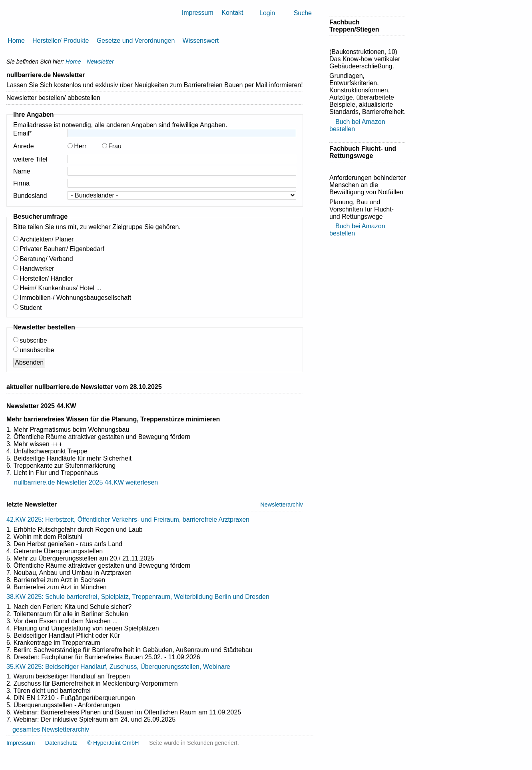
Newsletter (100, 62)
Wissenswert (201, 41)
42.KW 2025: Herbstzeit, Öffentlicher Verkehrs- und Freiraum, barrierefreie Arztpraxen (128, 520)
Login (267, 13)
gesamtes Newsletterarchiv (51, 729)
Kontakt (232, 13)
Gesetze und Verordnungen (136, 41)
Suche (303, 13)
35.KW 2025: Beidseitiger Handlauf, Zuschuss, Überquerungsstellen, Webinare (118, 667)
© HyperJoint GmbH (113, 743)
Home (16, 41)
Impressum (198, 13)
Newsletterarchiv (281, 505)
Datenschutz (61, 743)
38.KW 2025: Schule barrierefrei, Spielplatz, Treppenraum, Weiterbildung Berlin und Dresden (138, 597)
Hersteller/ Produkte (61, 41)
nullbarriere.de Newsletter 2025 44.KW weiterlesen (86, 482)
